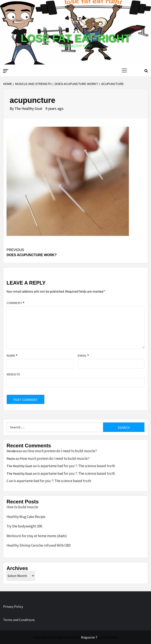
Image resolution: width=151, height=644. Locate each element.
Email (83, 355)
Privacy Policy (13, 606)
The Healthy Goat (29, 108)
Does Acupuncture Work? (75, 252)
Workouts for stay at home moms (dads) (37, 536)
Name (12, 355)
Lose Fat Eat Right (75, 38)
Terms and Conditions (19, 620)
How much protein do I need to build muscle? (62, 451)
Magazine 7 (89, 637)
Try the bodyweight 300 (24, 526)
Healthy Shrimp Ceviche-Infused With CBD (39, 545)
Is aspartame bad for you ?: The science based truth (76, 466)
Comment (15, 303)
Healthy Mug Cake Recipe (26, 517)
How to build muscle (22, 507)
